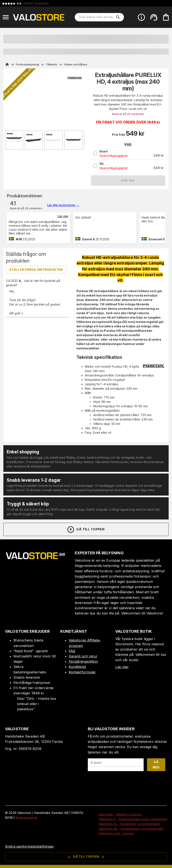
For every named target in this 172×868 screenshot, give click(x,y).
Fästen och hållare (76, 64)
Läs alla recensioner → (63, 205)
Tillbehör (52, 64)
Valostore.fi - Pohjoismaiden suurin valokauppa (133, 819)
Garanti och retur (83, 656)
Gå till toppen (86, 530)
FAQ (72, 651)
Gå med (156, 765)
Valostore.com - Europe (116, 833)
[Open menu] (6, 17)
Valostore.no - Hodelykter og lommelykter (129, 824)
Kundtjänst (77, 667)
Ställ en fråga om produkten (36, 270)
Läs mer (63, 216)
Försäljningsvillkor (83, 661)
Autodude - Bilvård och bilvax (120, 814)
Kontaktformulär (82, 672)
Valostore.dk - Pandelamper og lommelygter (131, 829)
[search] (118, 17)
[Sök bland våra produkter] (96, 17)
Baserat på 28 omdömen (128, 114)
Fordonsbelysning (28, 64)
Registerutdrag (26, 818)
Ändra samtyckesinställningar (30, 846)
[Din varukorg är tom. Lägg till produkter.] (166, 17)
